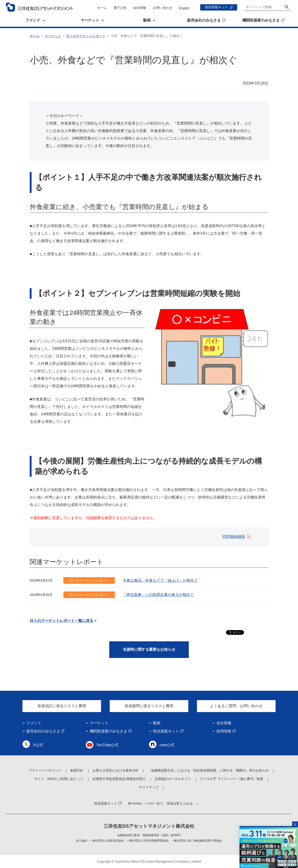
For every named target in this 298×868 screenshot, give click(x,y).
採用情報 (224, 731)
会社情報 (140, 8)
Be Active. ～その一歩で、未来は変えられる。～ (164, 803)
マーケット (53, 36)
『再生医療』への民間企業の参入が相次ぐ (158, 595)
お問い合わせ (163, 8)
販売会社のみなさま (43, 731)
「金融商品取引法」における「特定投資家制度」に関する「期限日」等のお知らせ (208, 770)
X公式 (38, 745)
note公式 (167, 745)
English (184, 8)
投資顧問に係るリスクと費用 (149, 706)
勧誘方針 (77, 770)
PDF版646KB (234, 537)
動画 (157, 723)
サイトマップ (149, 787)
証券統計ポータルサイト (173, 779)
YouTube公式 (107, 745)
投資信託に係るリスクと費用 (62, 706)
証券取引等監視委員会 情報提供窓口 (119, 779)
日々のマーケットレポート (86, 36)
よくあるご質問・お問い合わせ (236, 706)
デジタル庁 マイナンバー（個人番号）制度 (232, 779)
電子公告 (120, 8)
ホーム (102, 8)
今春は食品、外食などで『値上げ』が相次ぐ (160, 580)
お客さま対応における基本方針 (116, 770)
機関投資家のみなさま (109, 731)
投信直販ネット (216, 7)
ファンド (34, 723)
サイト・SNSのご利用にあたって (59, 779)
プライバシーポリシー (45, 770)
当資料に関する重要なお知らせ (149, 649)
